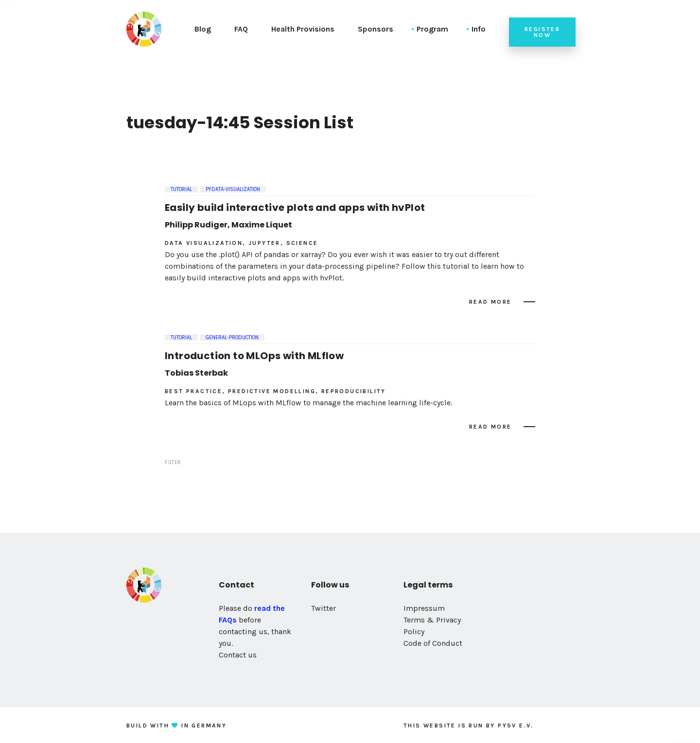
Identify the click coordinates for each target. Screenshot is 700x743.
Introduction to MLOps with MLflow (254, 356)
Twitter (324, 608)
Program (432, 29)
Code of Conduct (433, 643)
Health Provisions (303, 29)
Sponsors (376, 29)
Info (479, 29)
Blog (203, 29)
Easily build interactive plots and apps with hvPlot (295, 207)
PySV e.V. (516, 726)
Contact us (238, 655)
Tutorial (181, 189)
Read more (490, 302)
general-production (232, 337)
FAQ (241, 29)
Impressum (424, 608)
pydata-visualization (233, 189)
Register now (542, 32)
